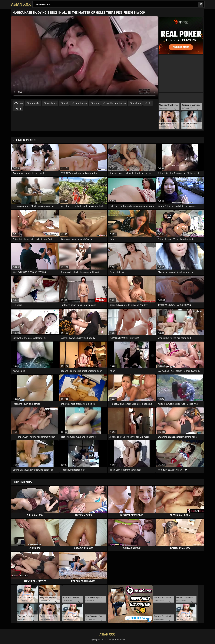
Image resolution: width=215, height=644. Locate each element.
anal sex (137, 103)
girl (150, 103)
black (96, 103)
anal (66, 103)
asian (20, 103)
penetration (81, 103)
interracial (35, 103)
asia (19, 109)
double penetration (116, 103)
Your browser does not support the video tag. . (85, 58)
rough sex (52, 103)
